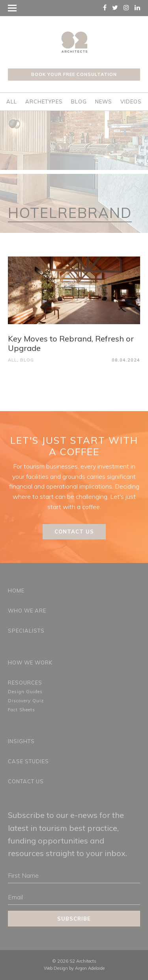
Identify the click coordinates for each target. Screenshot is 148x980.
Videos (131, 102)
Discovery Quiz (26, 701)
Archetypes (44, 102)
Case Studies (28, 761)
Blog (79, 102)
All (12, 102)
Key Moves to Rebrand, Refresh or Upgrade (71, 343)
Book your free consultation (74, 74)
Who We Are (27, 611)
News (104, 102)
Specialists (26, 631)
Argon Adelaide (90, 968)
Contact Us (74, 532)
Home (16, 591)
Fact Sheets (22, 710)
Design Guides (25, 692)
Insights (21, 741)
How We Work (30, 663)
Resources (25, 683)
